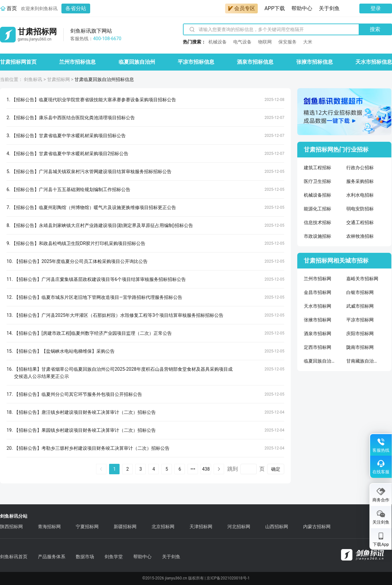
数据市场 (85, 557)
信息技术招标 (318, 222)
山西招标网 (277, 527)
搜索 (375, 29)
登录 (376, 8)
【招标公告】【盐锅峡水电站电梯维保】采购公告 (64, 351)
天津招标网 (201, 527)
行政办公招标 (360, 168)
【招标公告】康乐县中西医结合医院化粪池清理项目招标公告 (73, 118)
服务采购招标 (360, 181)
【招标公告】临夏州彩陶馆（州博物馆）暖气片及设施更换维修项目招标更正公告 (94, 207)
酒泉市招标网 (318, 333)
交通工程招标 (360, 222)
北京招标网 (163, 527)
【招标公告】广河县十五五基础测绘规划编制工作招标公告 (71, 189)
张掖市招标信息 (315, 62)
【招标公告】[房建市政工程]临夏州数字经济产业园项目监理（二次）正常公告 (93, 333)
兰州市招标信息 (77, 62)
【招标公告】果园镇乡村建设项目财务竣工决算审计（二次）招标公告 (85, 430)
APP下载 (275, 8)
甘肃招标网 (58, 79)
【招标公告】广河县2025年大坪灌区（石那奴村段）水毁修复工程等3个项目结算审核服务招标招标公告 (119, 315)
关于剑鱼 (329, 8)
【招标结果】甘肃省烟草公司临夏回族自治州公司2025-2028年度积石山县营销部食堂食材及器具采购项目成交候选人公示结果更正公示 (123, 373)
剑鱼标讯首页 (14, 557)
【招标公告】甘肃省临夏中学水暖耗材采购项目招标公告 (69, 136)
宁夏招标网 (87, 527)
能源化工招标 (318, 209)
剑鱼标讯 (33, 79)
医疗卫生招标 (318, 181)
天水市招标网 (318, 306)
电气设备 (242, 42)
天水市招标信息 (374, 62)
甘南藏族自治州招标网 (363, 361)
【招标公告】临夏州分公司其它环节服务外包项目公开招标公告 (78, 394)
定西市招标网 (318, 347)
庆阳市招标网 (360, 333)
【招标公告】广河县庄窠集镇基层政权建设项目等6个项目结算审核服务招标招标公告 (100, 279)
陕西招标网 (11, 527)
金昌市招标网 (318, 292)
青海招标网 (49, 527)
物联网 (265, 42)
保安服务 (287, 42)
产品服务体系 (52, 557)
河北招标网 (239, 527)
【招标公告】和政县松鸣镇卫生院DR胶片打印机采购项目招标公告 (78, 243)
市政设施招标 (318, 236)
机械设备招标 (318, 195)
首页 (12, 8)
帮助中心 (302, 8)
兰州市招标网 (318, 279)
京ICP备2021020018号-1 (228, 578)
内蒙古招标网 (317, 527)
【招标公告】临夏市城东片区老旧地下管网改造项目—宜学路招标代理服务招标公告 (98, 297)
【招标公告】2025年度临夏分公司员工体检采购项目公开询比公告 (81, 261)
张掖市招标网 (318, 320)
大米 (308, 42)
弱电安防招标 (360, 209)
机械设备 (218, 42)
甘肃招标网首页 (18, 62)
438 (206, 469)
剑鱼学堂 (114, 557)
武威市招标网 (360, 306)
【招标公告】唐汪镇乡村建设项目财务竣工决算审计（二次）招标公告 (85, 412)
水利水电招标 (360, 195)
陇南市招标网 (360, 347)
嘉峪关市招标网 (362, 279)
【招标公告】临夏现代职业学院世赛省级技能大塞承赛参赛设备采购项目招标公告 (94, 100)
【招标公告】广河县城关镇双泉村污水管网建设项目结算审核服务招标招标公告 (91, 171)
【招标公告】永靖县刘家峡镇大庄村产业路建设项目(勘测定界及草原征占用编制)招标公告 (102, 225)
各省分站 (76, 8)
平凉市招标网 (360, 320)
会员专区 (241, 8)
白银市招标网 (360, 292)
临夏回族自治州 (137, 62)
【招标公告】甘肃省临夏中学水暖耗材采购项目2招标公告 (70, 154)
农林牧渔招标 (360, 236)
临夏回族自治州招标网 (320, 361)
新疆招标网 (125, 527)
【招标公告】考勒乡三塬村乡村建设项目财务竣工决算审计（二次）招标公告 (92, 448)
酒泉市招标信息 (255, 62)
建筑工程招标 (318, 168)
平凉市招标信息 (196, 62)
